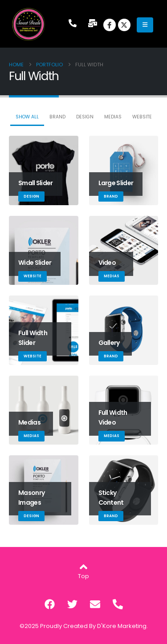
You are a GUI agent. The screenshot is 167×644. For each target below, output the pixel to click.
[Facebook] (110, 25)
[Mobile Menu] (145, 25)
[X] (124, 25)
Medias (113, 117)
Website (142, 117)
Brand (57, 117)
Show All (27, 117)
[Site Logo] (29, 24)
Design (85, 117)
